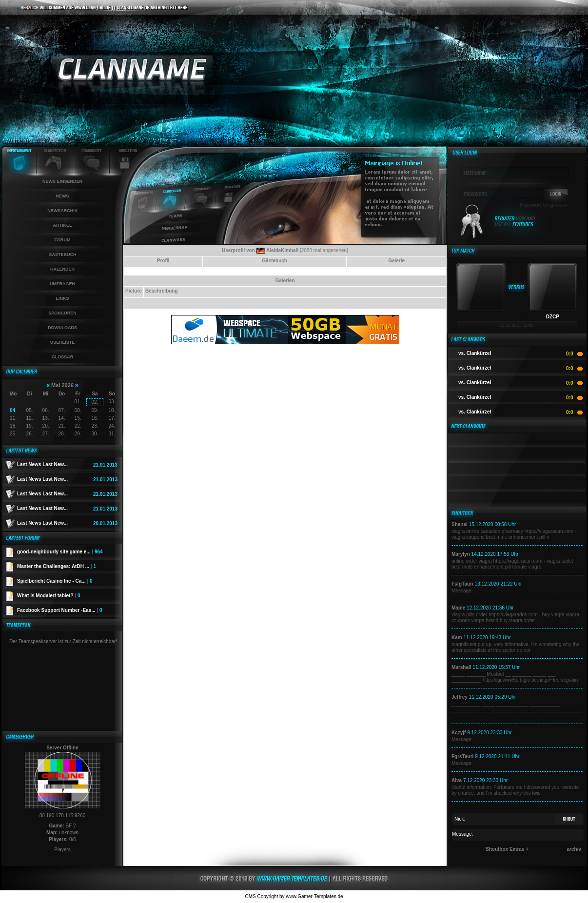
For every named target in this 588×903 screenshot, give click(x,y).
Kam (457, 638)
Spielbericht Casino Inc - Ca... (55, 581)
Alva (457, 780)
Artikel (63, 225)
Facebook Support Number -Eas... (60, 610)
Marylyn (461, 554)
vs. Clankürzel (475, 353)
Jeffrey (460, 697)
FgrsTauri (462, 756)
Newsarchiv (62, 211)
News (63, 196)
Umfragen (62, 284)
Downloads (62, 328)
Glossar (63, 357)
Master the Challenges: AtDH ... (57, 566)
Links (63, 298)
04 (12, 410)
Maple (458, 608)
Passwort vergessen (543, 205)
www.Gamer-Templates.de (314, 896)
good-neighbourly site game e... (60, 552)
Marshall (461, 667)
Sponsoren (62, 313)
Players (62, 850)
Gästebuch (62, 255)
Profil (163, 261)
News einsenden (62, 181)
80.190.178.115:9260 (63, 815)
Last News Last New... (42, 464)
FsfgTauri (462, 584)
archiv (574, 849)
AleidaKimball (282, 250)
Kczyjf (459, 733)
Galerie (396, 261)
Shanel (460, 524)
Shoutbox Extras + (507, 849)
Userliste (63, 342)
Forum (63, 240)
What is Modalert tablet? (49, 596)
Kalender (62, 269)
